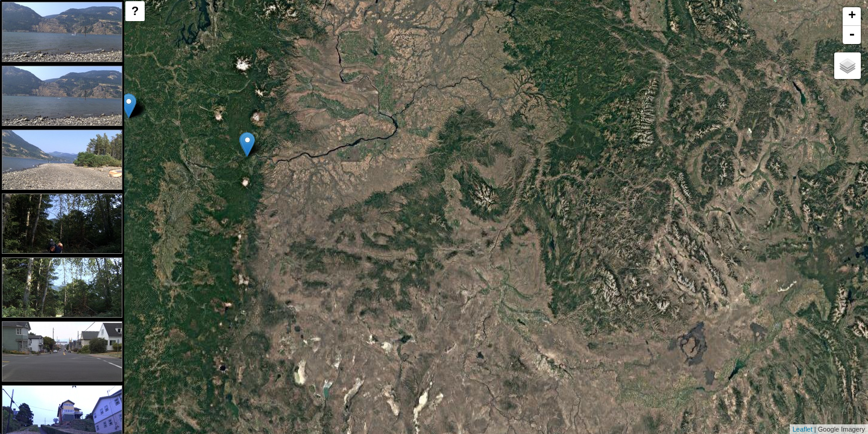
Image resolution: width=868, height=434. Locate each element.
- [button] (852, 35)
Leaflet (803, 429)
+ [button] (852, 16)
